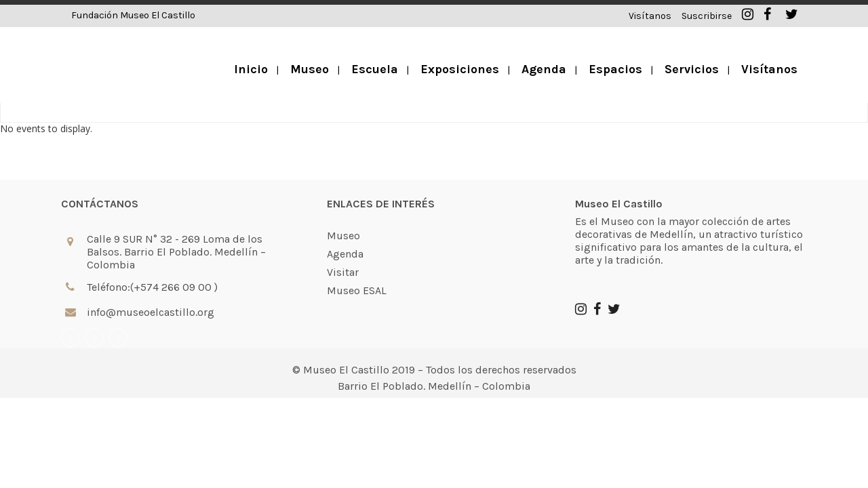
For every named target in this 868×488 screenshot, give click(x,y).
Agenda (345, 210)
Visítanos (650, 16)
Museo (343, 192)
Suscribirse (707, 16)
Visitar (343, 228)
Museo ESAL (357, 247)
